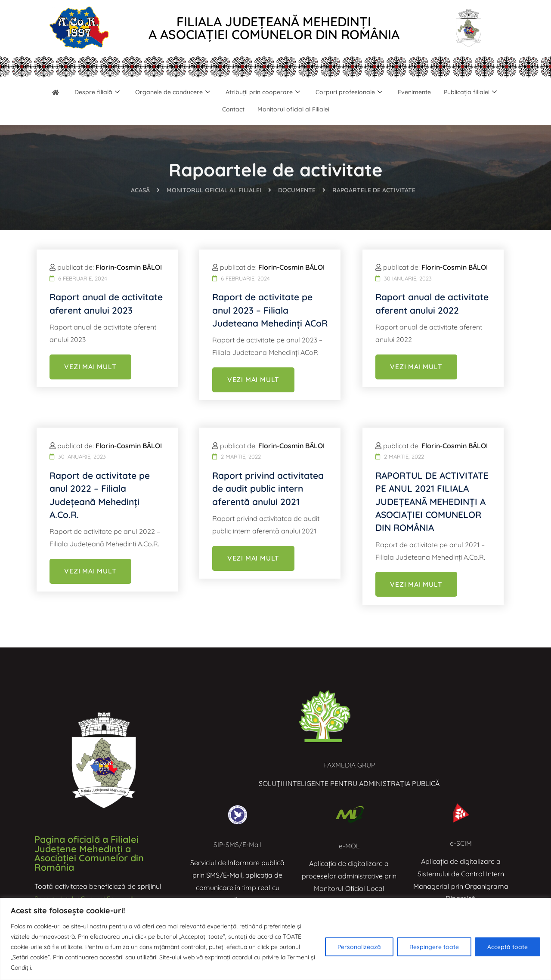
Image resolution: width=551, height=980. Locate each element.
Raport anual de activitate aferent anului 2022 (429, 319)
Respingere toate (434, 947)
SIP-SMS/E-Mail (237, 844)
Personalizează (359, 947)
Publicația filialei (212, 110)
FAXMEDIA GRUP (349, 765)
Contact (267, 110)
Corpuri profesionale (386, 92)
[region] (275, 939)
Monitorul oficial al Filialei (330, 110)
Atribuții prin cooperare (298, 92)
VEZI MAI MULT (91, 389)
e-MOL (349, 846)
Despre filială (125, 92)
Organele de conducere (204, 92)
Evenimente (455, 93)
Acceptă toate (508, 947)
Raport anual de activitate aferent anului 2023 (103, 319)
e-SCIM (461, 843)
